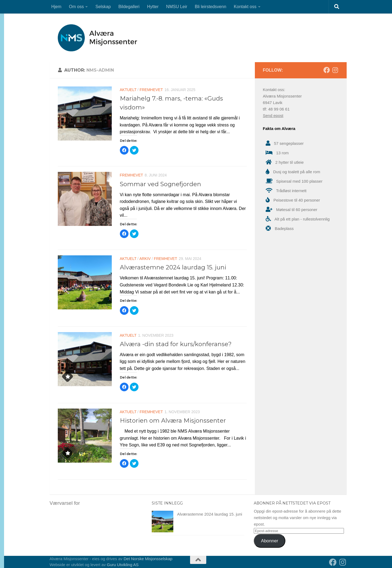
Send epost (273, 116)
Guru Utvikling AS (123, 565)
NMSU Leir (177, 7)
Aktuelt (128, 90)
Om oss (76, 7)
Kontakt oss (245, 7)
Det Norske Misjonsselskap (148, 559)
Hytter (153, 7)
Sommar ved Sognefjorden (160, 184)
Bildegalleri (129, 7)
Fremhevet (151, 90)
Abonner (270, 541)
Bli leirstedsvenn (211, 7)
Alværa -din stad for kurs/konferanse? (176, 344)
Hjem (56, 7)
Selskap (103, 7)
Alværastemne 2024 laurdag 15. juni (173, 267)
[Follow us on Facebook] (327, 70)
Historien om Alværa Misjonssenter (173, 421)
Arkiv (145, 259)
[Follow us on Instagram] (335, 70)
